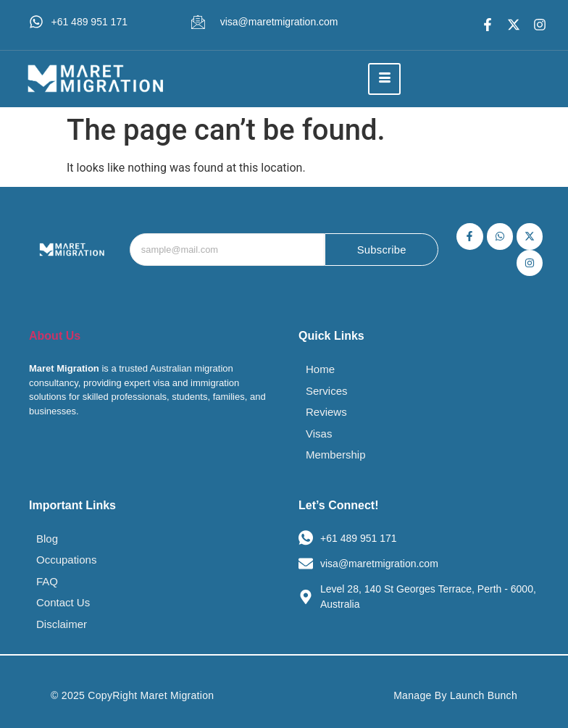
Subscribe (381, 250)
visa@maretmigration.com (279, 22)
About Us (55, 336)
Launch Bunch (484, 695)
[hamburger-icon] (384, 79)
